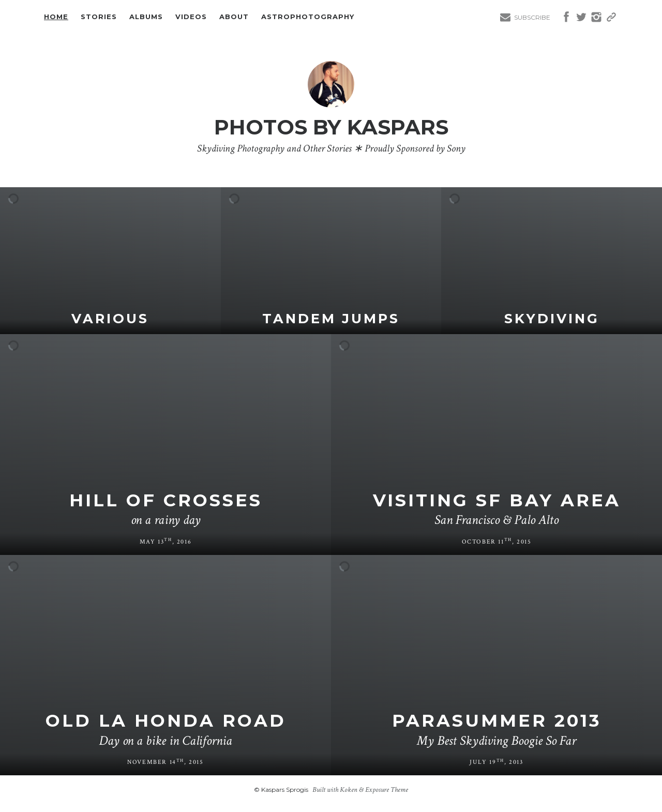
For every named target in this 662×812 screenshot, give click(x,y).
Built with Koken (335, 790)
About (234, 17)
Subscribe (532, 17)
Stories (99, 17)
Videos (191, 17)
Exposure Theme (387, 790)
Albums (146, 17)
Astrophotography (308, 17)
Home (56, 17)
